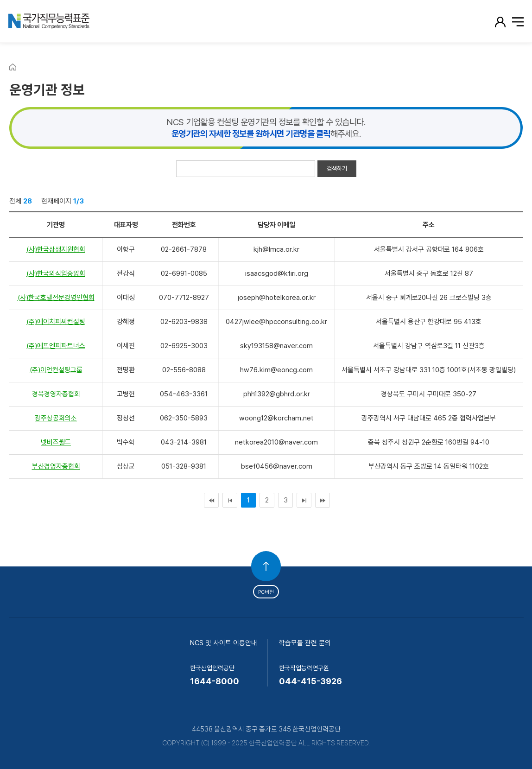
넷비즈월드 (56, 442)
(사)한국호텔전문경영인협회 (56, 298)
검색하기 (337, 168)
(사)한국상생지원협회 (56, 249)
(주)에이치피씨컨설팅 (56, 322)
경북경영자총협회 (56, 394)
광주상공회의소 (56, 418)
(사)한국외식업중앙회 (56, 273)
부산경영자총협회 (56, 466)
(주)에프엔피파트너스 (56, 346)
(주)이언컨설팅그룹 (56, 370)
